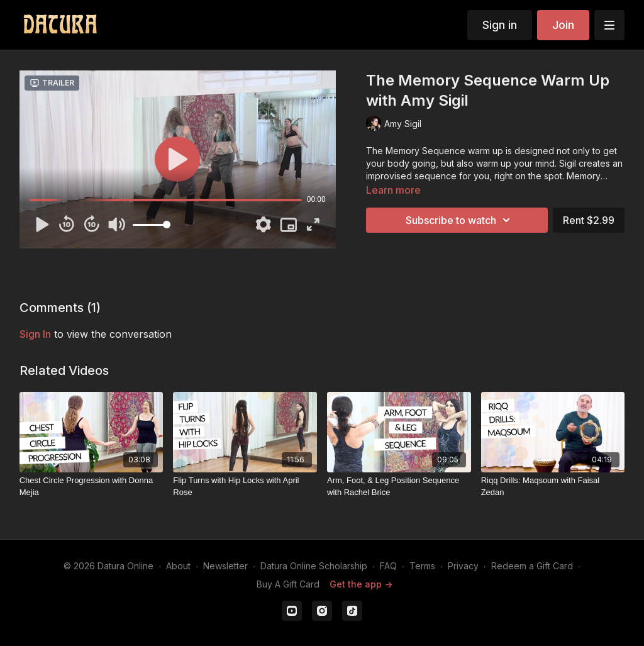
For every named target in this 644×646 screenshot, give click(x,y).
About (178, 566)
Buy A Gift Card (288, 584)
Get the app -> (361, 584)
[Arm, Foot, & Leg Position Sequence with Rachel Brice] (399, 487)
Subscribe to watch (460, 220)
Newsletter (225, 566)
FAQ (388, 566)
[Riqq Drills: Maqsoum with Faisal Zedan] (553, 487)
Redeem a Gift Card (532, 566)
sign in (35, 334)
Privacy (463, 566)
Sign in (500, 25)
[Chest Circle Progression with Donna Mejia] (92, 487)
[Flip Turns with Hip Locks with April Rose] (245, 487)
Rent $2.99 (589, 220)
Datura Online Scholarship (314, 566)
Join (563, 25)
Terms (422, 566)
